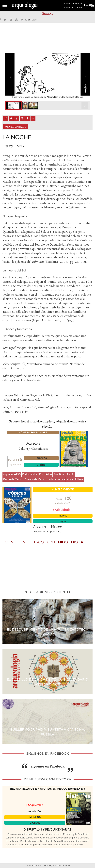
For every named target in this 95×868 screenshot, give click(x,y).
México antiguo (16, 127)
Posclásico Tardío (64, 474)
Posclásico (45, 474)
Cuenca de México (36, 479)
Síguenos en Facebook (48, 766)
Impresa (41, 458)
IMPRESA (35, 817)
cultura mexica (56, 479)
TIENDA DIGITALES (72, 8)
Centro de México (13, 479)
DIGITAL (35, 823)
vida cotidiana (75, 479)
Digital (41, 465)
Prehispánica (30, 474)
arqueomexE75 (12, 474)
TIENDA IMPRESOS (72, 4)
